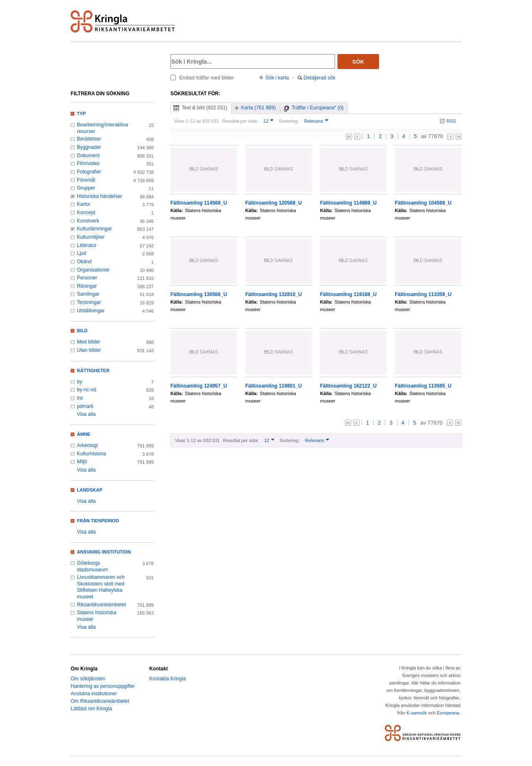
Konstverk (88, 221)
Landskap (90, 490)
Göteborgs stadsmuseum (92, 566)
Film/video (88, 163)
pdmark (85, 406)
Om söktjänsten (88, 679)
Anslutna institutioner (94, 694)
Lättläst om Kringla (91, 709)
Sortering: (289, 121)
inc (80, 398)
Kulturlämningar (94, 229)
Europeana (448, 713)
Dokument (88, 156)
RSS (451, 121)
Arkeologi (87, 445)
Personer (87, 278)
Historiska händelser (100, 196)
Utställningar (91, 311)
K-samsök (417, 713)
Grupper (86, 188)
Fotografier (89, 172)
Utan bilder (89, 350)
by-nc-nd (87, 390)
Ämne (84, 434)
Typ (81, 114)
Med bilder (89, 342)
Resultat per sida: (240, 121)
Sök (358, 62)
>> (459, 137)
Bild (82, 331)
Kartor (84, 204)
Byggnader (89, 147)
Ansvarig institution (104, 552)
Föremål (86, 180)
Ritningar (87, 286)
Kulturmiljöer (91, 237)
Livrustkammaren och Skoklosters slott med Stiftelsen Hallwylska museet (101, 587)
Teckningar (89, 302)
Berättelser (89, 139)
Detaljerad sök (319, 78)
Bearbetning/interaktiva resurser (102, 128)
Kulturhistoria (91, 454)
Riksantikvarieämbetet (101, 605)
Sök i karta (277, 78)
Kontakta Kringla (167, 679)
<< (349, 137)
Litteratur (87, 245)
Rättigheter (93, 371)
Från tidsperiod (98, 521)
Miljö (82, 462)
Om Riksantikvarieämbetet (100, 701)
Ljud (82, 253)
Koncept (86, 213)
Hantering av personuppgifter (103, 686)
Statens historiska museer (97, 616)
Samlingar (88, 294)
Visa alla (86, 414)
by (80, 382)
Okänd (84, 262)
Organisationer (93, 270)
